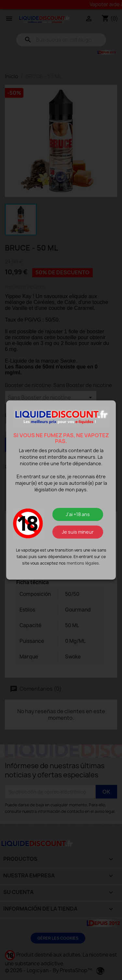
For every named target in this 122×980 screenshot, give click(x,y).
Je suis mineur (78, 532)
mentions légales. (83, 563)
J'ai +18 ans (78, 514)
